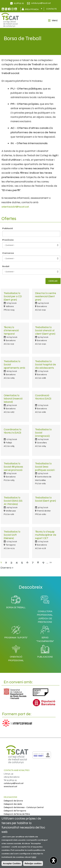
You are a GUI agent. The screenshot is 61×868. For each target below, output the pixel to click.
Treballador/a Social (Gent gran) (45, 499)
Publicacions (45, 651)
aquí (34, 857)
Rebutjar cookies (33, 863)
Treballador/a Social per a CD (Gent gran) (13, 296)
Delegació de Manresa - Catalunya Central (24, 807)
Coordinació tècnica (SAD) (43, 397)
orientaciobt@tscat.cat (15, 207)
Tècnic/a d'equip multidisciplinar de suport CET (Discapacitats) (46, 536)
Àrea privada (33, 9)
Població (8, 228)
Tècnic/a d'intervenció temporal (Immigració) (11, 332)
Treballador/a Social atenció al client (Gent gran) (45, 330)
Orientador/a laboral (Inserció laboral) (13, 399)
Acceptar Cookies (12, 863)
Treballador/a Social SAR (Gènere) (12, 535)
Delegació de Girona (13, 801)
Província (8, 240)
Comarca (8, 253)
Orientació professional (16, 652)
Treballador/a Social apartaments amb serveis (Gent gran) (15, 366)
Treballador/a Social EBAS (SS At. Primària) (13, 501)
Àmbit (6, 266)
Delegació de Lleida (13, 804)
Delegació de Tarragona (15, 811)
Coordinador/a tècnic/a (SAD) (13, 431)
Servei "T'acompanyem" (45, 633)
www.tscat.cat (10, 786)
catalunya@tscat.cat (41, 3)
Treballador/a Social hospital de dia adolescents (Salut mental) (45, 366)
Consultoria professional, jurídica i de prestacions (45, 617)
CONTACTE (52, 9)
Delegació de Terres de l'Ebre (17, 814)
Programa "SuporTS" (16, 631)
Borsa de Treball (16, 601)
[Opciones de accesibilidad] (53, 860)
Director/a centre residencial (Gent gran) (46, 296)
